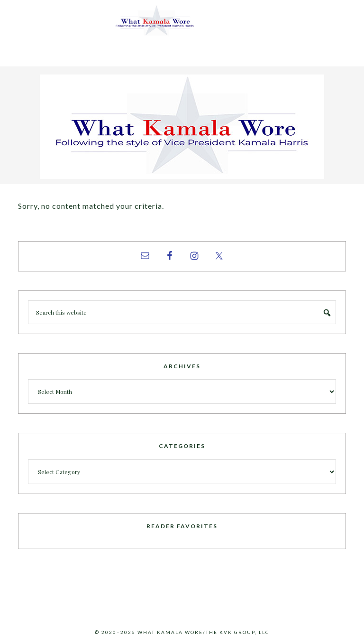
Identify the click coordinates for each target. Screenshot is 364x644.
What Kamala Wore (182, 21)
